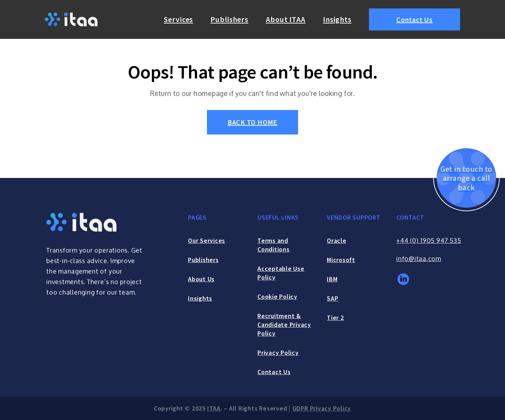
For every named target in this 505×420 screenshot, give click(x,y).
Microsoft (341, 260)
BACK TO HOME (252, 122)
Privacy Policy (278, 353)
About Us (201, 279)
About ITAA (286, 19)
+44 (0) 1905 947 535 (429, 240)
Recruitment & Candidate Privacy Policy (284, 325)
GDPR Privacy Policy (322, 408)
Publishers (229, 19)
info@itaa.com (419, 259)
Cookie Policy (277, 297)
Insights (337, 19)
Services (178, 19)
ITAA (214, 408)
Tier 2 (335, 318)
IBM (332, 279)
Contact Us (415, 19)
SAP (332, 298)
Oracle (337, 240)
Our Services (207, 240)
